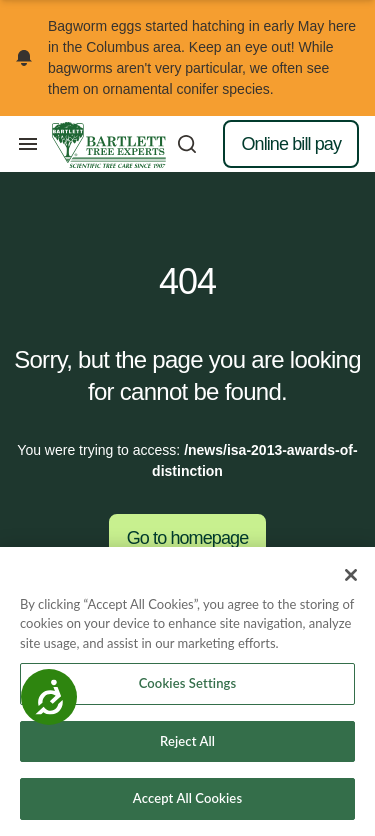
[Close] (351, 575)
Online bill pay (291, 144)
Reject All (187, 741)
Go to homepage (188, 538)
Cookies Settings (188, 683)
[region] (187, 691)
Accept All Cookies (187, 798)
